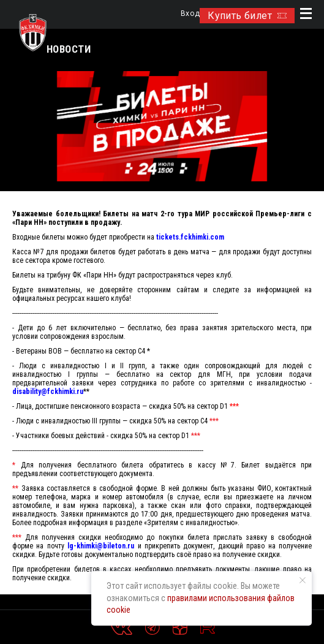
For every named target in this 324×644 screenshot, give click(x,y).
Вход (190, 14)
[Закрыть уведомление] (303, 580)
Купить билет (247, 16)
